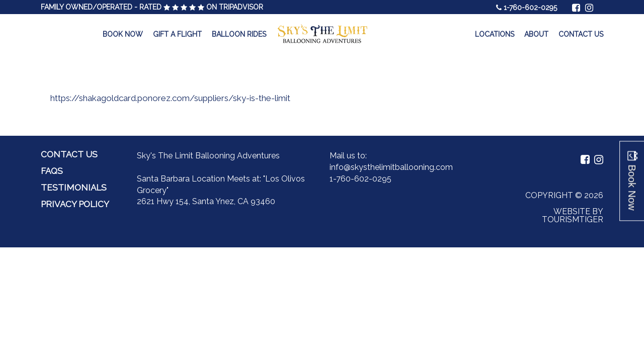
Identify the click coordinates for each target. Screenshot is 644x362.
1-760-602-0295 (530, 8)
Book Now (123, 34)
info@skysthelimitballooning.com (391, 167)
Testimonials (74, 188)
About (536, 34)
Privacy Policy (75, 204)
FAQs (52, 171)
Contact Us (581, 34)
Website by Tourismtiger (573, 215)
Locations (495, 34)
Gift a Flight (177, 34)
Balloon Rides (239, 34)
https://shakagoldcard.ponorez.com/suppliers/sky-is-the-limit (170, 98)
